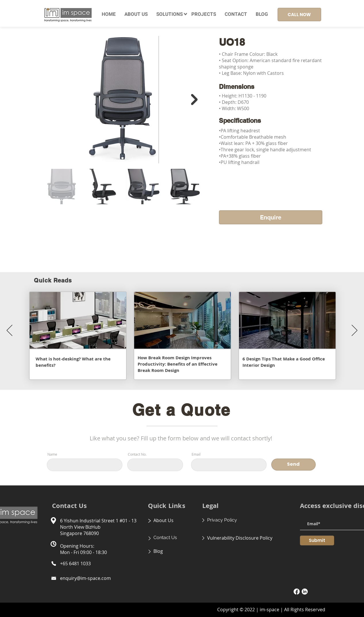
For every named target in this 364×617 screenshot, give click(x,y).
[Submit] (317, 540)
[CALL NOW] (299, 15)
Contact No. (137, 454)
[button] (170, 14)
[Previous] (9, 331)
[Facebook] (297, 592)
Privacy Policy (222, 520)
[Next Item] (194, 100)
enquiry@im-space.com (85, 578)
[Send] (293, 465)
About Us (163, 520)
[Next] (355, 331)
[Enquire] (271, 217)
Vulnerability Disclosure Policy (240, 538)
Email (196, 454)
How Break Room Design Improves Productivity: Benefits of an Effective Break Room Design (178, 364)
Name (52, 454)
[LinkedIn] (305, 592)
